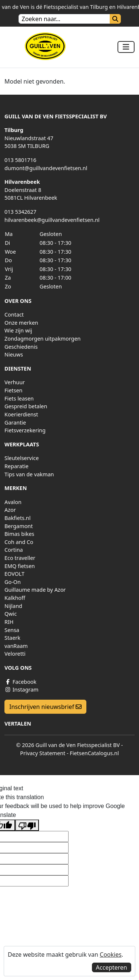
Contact (14, 315)
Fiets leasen (19, 398)
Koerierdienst (21, 414)
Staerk (12, 638)
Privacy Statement (43, 753)
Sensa (12, 630)
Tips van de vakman (29, 474)
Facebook (20, 682)
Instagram (21, 690)
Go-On (13, 582)
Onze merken (21, 323)
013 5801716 (20, 160)
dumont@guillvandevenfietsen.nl (46, 168)
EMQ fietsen (20, 566)
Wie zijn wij (18, 330)
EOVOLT (14, 574)
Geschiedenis (21, 347)
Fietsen (13, 390)
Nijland (13, 606)
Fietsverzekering (25, 430)
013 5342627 (20, 212)
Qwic (11, 614)
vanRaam (16, 646)
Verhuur (15, 382)
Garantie (15, 423)
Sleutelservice (22, 458)
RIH (9, 622)
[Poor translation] (27, 825)
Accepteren (112, 967)
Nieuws (14, 354)
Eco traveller (20, 558)
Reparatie (16, 466)
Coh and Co (19, 542)
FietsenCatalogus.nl (94, 753)
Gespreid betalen (26, 406)
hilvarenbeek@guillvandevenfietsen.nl (52, 220)
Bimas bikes (19, 534)
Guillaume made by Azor (35, 590)
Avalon (13, 502)
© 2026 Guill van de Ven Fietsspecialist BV (68, 745)
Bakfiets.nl (17, 518)
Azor (10, 510)
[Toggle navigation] (126, 47)
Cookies (111, 954)
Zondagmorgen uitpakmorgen (42, 339)
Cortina (14, 550)
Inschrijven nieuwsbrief (45, 707)
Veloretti (15, 654)
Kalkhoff (15, 598)
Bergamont (19, 526)
